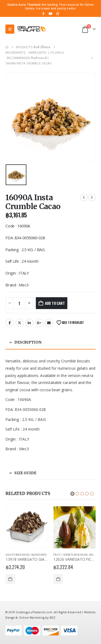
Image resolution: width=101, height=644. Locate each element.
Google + (39, 323)
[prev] (84, 198)
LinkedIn (29, 323)
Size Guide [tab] (25, 473)
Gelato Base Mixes (18, 555)
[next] (92, 198)
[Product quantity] (19, 303)
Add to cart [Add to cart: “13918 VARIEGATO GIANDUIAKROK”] (11, 579)
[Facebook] (43, 13)
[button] (10, 29)
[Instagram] (58, 13)
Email (49, 323)
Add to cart (55, 303)
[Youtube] (51, 13)
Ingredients (39, 555)
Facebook (10, 323)
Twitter (20, 323)
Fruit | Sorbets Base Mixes (70, 555)
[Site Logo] (31, 29)
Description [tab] (28, 342)
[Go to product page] (27, 527)
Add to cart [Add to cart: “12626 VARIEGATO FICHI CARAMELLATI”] (58, 579)
